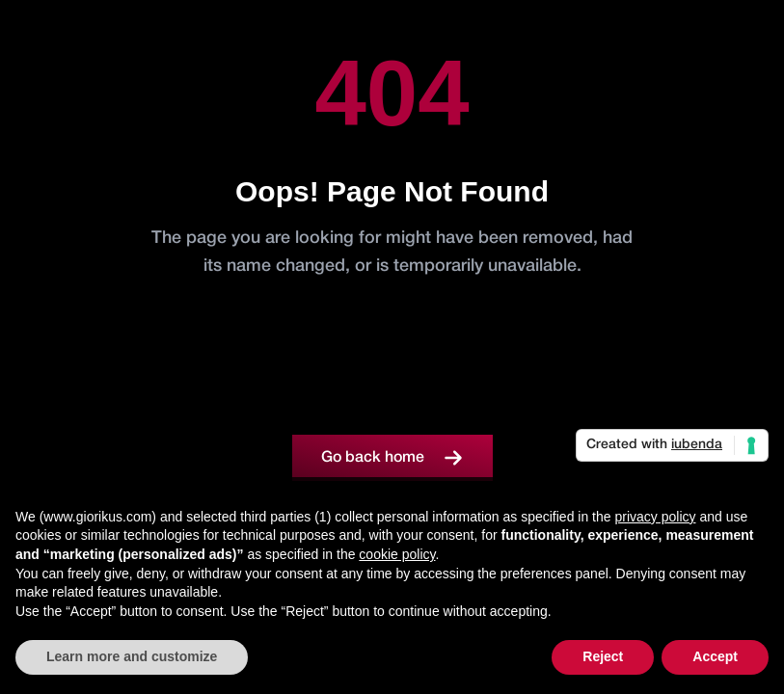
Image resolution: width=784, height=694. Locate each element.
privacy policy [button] (655, 517)
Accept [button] (715, 656)
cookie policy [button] (397, 554)
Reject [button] (603, 656)
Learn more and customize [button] (132, 656)
